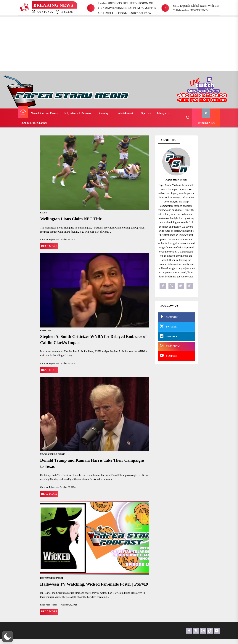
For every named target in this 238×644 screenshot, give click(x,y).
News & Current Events (44, 113)
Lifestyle (163, 113)
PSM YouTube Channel (35, 123)
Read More (49, 246)
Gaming (105, 113)
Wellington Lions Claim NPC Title (73, 219)
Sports (146, 113)
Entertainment (126, 113)
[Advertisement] (119, 43)
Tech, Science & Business (78, 113)
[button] (7, 637)
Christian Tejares (48, 239)
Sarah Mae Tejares (48, 610)
